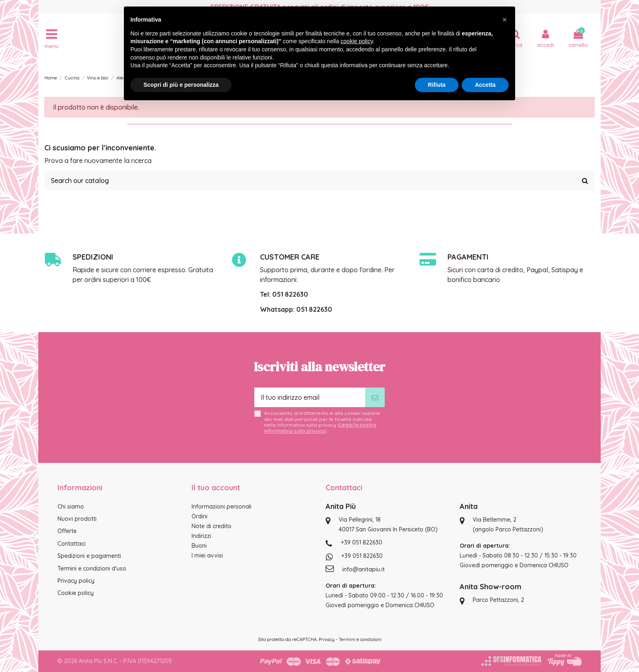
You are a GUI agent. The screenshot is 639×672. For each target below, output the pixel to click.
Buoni (199, 546)
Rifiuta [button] (437, 85)
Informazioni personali (221, 507)
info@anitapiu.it (364, 569)
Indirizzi (201, 536)
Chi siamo (71, 507)
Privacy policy (76, 581)
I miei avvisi (207, 555)
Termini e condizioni (360, 639)
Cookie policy (76, 593)
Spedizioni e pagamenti (89, 556)
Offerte (67, 531)
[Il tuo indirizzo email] (310, 397)
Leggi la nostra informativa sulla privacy (320, 428)
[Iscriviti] (375, 397)
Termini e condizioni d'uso (92, 568)
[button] (505, 20)
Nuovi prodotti (77, 519)
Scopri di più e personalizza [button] (181, 85)
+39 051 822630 (361, 542)
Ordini (199, 516)
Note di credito (212, 526)
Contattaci (72, 544)
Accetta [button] (485, 85)
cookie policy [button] (357, 41)
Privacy (327, 639)
